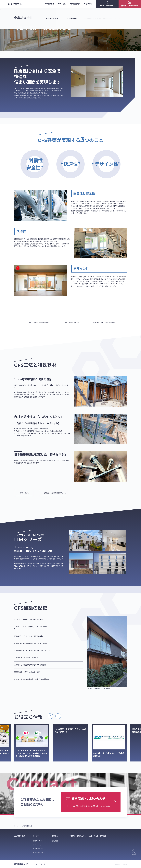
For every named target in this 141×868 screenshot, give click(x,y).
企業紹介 (88, 4)
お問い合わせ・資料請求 (98, 836)
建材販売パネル (38, 849)
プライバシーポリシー (43, 864)
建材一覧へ (24, 493)
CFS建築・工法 (20, 836)
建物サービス (38, 841)
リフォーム (37, 845)
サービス (62, 4)
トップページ (18, 826)
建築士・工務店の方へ (53, 493)
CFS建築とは (49, 4)
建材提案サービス (39, 853)
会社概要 (55, 841)
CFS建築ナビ (15, 4)
